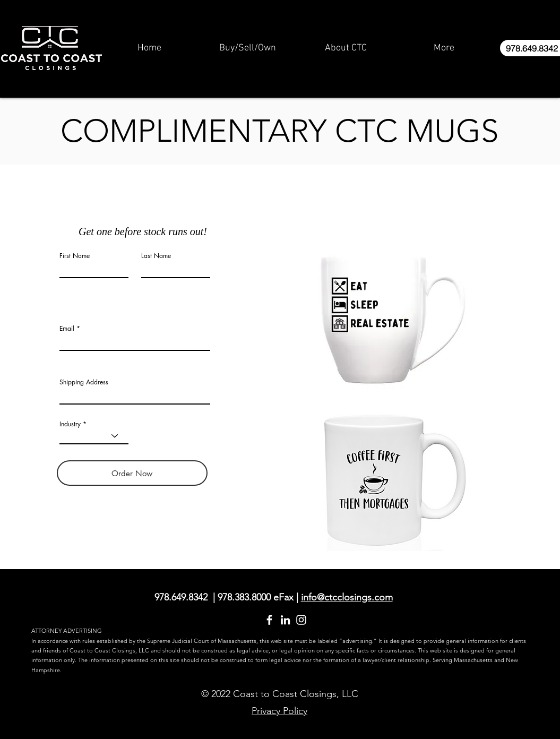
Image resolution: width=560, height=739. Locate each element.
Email (67, 329)
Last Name (156, 256)
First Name (75, 256)
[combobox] (135, 395)
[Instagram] (301, 620)
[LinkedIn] (285, 620)
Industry (70, 424)
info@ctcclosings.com (347, 597)
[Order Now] (132, 473)
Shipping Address (84, 382)
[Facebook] (269, 620)
